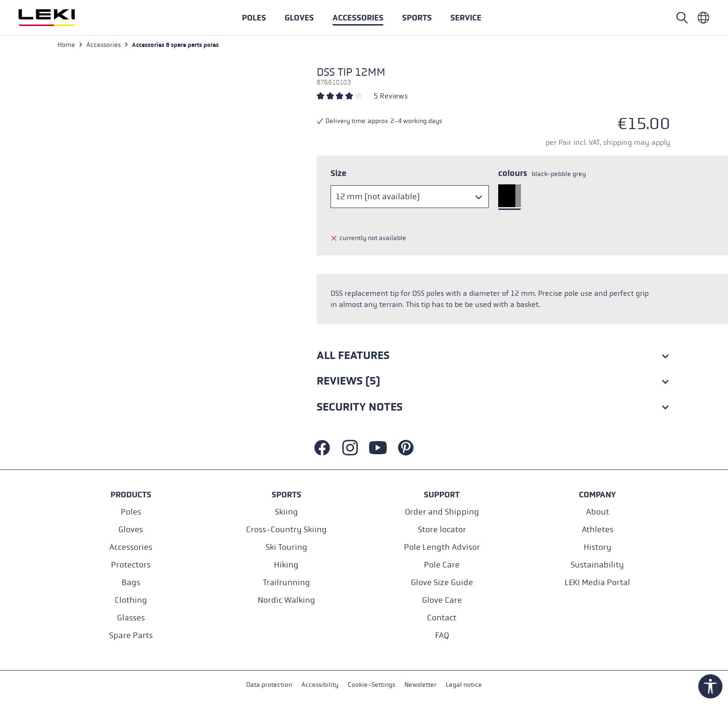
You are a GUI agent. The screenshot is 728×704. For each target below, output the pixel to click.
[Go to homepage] (57, 18)
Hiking (286, 565)
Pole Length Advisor (442, 547)
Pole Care (442, 565)
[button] (417, 18)
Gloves (131, 530)
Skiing (286, 512)
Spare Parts (131, 636)
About (598, 512)
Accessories (131, 547)
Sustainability (597, 565)
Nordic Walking (286, 600)
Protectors (131, 565)
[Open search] (682, 18)
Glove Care (442, 600)
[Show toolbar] (710, 686)
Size (338, 173)
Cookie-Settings (371, 685)
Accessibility (320, 685)
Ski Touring (286, 547)
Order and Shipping (442, 512)
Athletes (598, 530)
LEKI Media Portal (597, 583)
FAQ (442, 636)
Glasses (131, 618)
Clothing (131, 600)
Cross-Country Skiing (286, 530)
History (598, 547)
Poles (131, 512)
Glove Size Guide (442, 583)
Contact (442, 618)
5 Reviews (391, 96)
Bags (131, 583)
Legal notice (464, 685)
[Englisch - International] (703, 18)
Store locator (442, 530)
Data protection (269, 685)
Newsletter (420, 685)
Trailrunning (286, 583)
